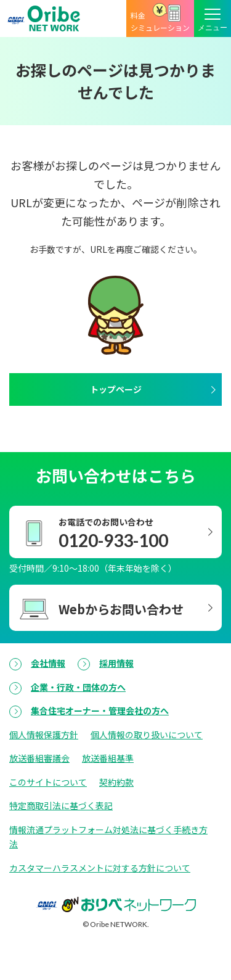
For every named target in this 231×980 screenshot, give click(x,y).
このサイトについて (48, 782)
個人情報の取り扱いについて (147, 735)
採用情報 (116, 663)
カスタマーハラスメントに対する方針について (100, 868)
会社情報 (48, 663)
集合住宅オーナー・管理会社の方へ (100, 710)
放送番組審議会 (39, 758)
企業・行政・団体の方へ (78, 687)
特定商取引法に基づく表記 (61, 805)
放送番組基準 (108, 758)
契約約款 (116, 782)
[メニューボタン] (213, 19)
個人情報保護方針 (44, 735)
